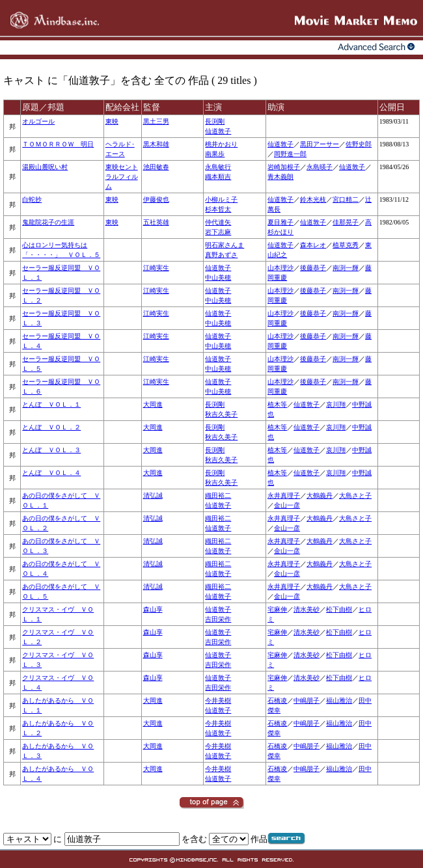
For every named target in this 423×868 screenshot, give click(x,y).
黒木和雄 (156, 144)
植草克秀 (346, 245)
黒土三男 (156, 121)
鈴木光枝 (313, 199)
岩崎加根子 (284, 167)
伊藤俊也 (156, 199)
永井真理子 (284, 495)
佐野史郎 (359, 144)
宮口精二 (346, 199)
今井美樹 (218, 700)
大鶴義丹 (320, 495)
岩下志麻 (218, 232)
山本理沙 (280, 268)
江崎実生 (156, 268)
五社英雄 (156, 222)
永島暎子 (320, 167)
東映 (112, 121)
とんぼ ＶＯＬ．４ (51, 473)
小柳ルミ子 (221, 199)
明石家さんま (225, 245)
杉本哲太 (218, 209)
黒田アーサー (320, 144)
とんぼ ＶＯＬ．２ (51, 427)
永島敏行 (218, 167)
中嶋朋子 (307, 700)
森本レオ (313, 245)
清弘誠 (153, 495)
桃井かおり (221, 144)
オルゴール (38, 121)
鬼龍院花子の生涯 (48, 222)
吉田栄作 (218, 619)
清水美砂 (307, 609)
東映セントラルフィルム (122, 177)
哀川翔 (336, 404)
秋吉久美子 (221, 414)
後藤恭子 (313, 268)
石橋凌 (277, 700)
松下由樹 (339, 609)
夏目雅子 (280, 222)
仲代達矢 (218, 222)
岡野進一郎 (290, 154)
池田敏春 (156, 167)
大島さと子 (355, 495)
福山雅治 (339, 700)
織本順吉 (218, 177)
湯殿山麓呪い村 (45, 167)
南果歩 (215, 154)
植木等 (277, 404)
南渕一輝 (346, 268)
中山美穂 (218, 278)
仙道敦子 (218, 131)
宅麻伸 (277, 609)
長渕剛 (215, 121)
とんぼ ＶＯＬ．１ (51, 404)
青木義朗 (280, 177)
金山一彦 (287, 505)
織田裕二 (218, 495)
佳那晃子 (346, 222)
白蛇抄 (32, 199)
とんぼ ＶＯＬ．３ (51, 450)
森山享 (153, 609)
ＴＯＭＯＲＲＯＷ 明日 (58, 144)
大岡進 (153, 404)
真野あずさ (221, 255)
